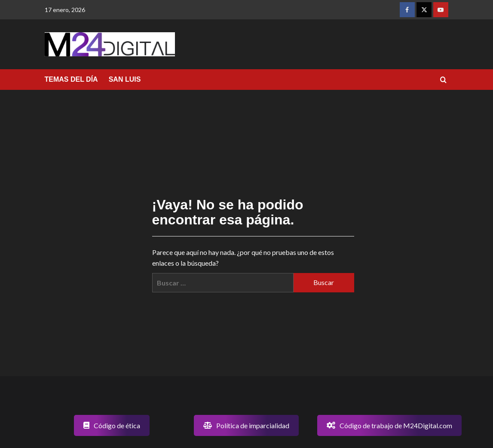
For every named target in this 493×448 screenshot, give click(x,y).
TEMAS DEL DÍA (71, 79)
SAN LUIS (125, 79)
